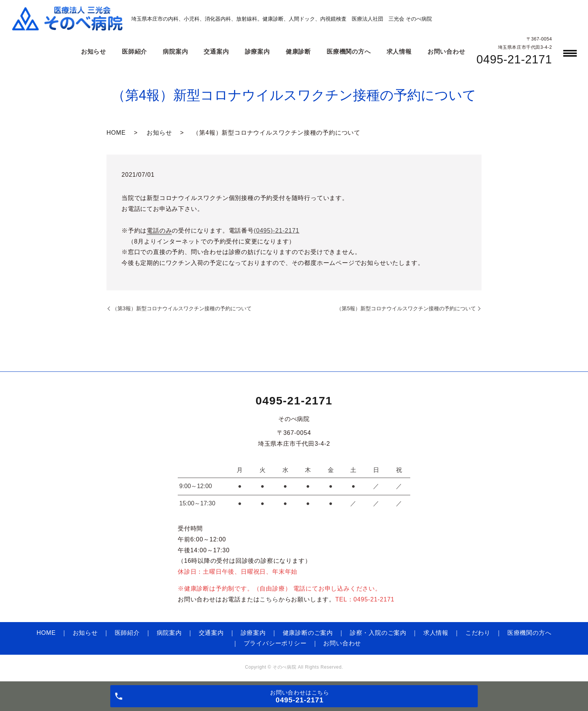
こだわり (478, 633)
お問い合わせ (342, 643)
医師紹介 (127, 633)
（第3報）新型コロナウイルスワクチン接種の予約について (182, 308)
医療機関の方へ (529, 633)
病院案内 (169, 633)
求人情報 (436, 633)
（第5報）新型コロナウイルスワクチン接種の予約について (406, 308)
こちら (269, 599)
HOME (116, 133)
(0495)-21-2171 (277, 231)
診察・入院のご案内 (378, 633)
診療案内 (253, 633)
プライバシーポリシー (275, 643)
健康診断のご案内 (308, 633)
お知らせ (159, 133)
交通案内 (211, 633)
